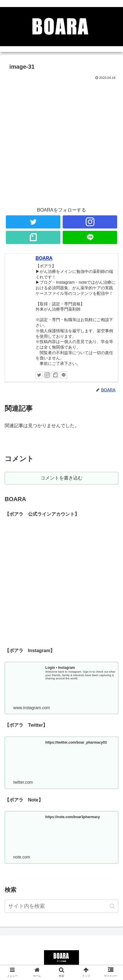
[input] (61, 906)
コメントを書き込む (61, 478)
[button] (112, 906)
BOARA (44, 258)
